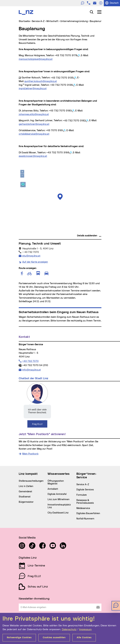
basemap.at (95, 231)
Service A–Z (83, 485)
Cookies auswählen (54, 638)
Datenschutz (69, 629)
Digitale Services (85, 490)
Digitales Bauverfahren (88, 513)
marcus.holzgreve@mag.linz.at (36, 59)
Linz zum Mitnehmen (58, 499)
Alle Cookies (84, 638)
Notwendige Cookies (19, 638)
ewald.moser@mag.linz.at (33, 156)
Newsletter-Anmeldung (34, 599)
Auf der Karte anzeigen (35, 262)
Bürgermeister (26, 502)
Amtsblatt (53, 489)
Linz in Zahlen (26, 486)
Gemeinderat (25, 492)
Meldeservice (83, 508)
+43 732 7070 (30, 361)
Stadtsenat (25, 497)
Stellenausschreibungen (31, 481)
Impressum (85, 629)
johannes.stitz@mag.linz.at (34, 114)
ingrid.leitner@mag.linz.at (33, 89)
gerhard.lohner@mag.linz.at (34, 124)
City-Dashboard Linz (58, 513)
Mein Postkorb (30, 454)
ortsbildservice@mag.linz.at (34, 134)
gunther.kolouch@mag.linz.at (41, 81)
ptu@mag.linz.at (31, 256)
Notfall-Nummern (85, 519)
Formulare (82, 495)
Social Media (27, 538)
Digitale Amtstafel (57, 494)
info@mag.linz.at (31, 370)
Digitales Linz (28, 558)
